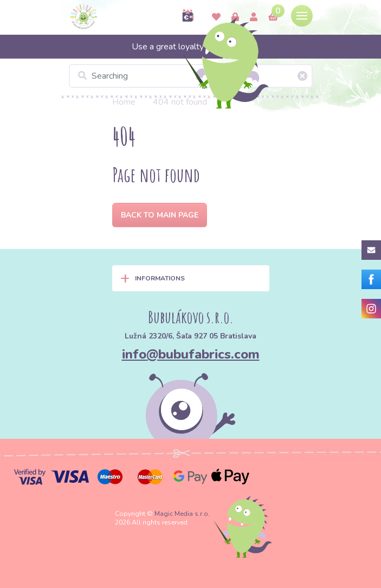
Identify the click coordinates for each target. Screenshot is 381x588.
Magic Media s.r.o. (182, 514)
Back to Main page (160, 215)
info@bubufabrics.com (191, 354)
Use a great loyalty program (190, 47)
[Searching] (191, 76)
